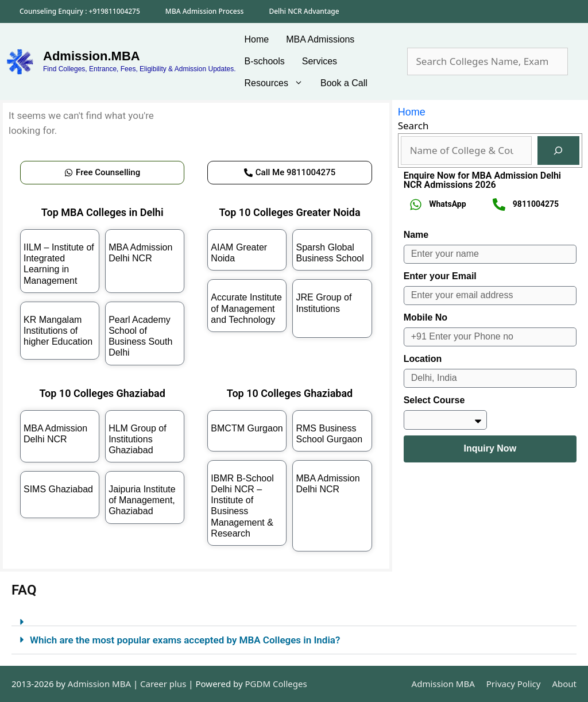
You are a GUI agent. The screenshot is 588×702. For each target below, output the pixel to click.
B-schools (265, 61)
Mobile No (425, 317)
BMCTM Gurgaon (247, 428)
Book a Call (344, 83)
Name (416, 235)
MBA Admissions (320, 39)
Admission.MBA (92, 56)
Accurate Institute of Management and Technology (246, 308)
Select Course (434, 400)
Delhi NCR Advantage (304, 11)
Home (257, 39)
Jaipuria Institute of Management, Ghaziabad (142, 500)
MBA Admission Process (205, 11)
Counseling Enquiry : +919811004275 (80, 11)
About (564, 684)
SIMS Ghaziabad (58, 489)
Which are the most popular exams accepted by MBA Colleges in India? (185, 640)
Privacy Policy (514, 684)
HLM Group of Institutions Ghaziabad (137, 439)
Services (320, 61)
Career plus (163, 684)
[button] (294, 617)
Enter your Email (440, 276)
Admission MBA (443, 684)
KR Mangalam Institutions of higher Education (58, 331)
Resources (278, 83)
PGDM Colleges (276, 684)
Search (413, 126)
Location (423, 359)
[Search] (558, 151)
